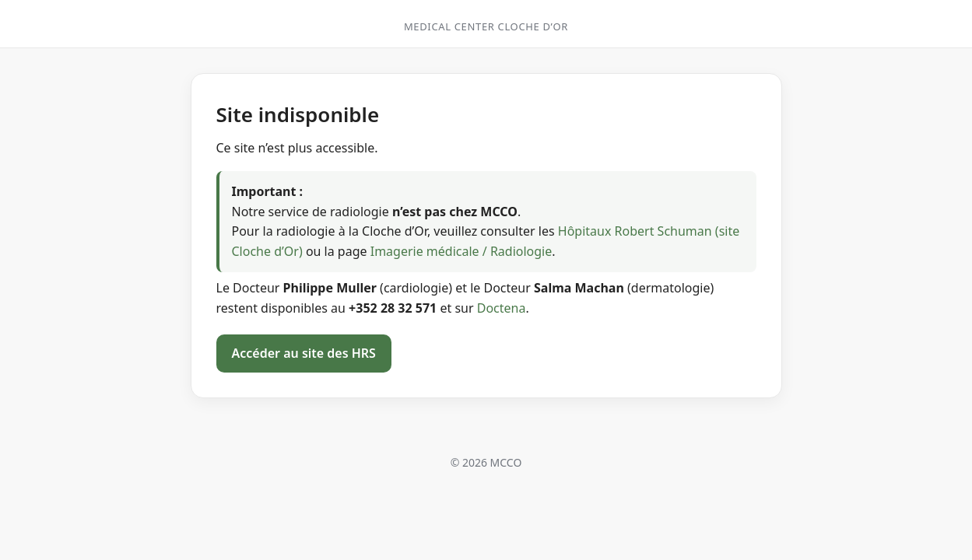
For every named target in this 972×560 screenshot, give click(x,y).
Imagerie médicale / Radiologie (461, 251)
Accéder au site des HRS (304, 353)
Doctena (502, 308)
